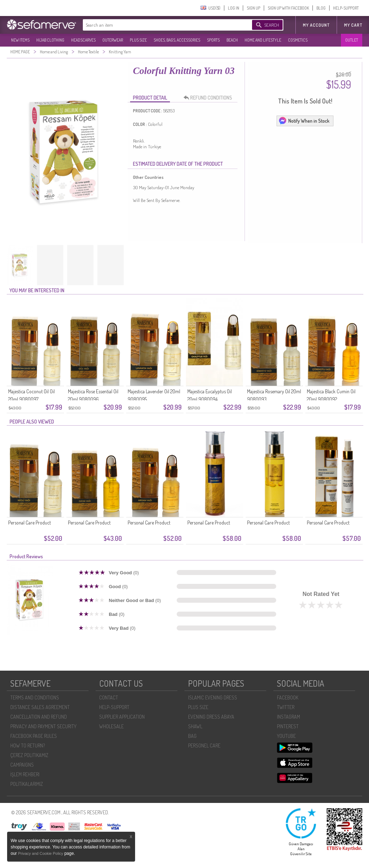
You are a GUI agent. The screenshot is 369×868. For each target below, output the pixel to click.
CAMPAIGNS (22, 765)
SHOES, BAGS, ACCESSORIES (177, 40)
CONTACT (109, 697)
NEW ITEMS (20, 40)
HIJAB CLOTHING (50, 40)
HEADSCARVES (83, 40)
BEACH (232, 40)
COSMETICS (298, 40)
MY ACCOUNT (316, 25)
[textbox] (160, 25)
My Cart (353, 25)
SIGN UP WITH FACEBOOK (288, 8)
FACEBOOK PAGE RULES (34, 736)
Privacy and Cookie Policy (41, 853)
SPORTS (213, 40)
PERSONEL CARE (204, 745)
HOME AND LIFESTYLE (263, 40)
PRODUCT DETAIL (150, 98)
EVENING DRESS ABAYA (211, 717)
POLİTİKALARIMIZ (27, 784)
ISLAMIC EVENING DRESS (213, 697)
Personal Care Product (30, 523)
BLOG (321, 8)
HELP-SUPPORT (346, 8)
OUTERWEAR (113, 40)
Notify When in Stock (304, 121)
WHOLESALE (111, 726)
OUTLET (352, 40)
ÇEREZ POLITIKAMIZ (29, 755)
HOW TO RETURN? (28, 745)
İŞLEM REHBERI (25, 774)
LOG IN (234, 8)
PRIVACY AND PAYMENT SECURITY (43, 726)
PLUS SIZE (138, 40)
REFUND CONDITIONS (210, 98)
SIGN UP (253, 8)
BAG (192, 736)
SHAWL (195, 726)
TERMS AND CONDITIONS (35, 697)
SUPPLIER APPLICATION (122, 717)
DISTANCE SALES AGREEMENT (40, 707)
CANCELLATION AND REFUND (39, 717)
